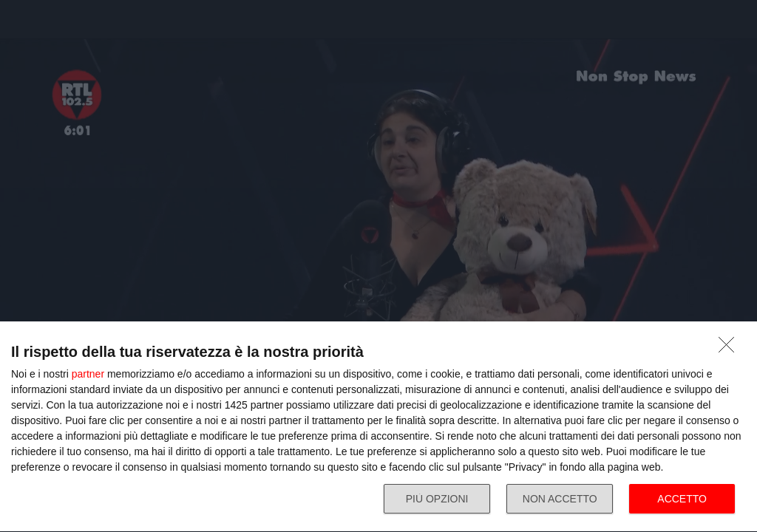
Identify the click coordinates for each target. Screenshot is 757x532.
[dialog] (378, 427)
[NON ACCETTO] (730, 349)
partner (88, 374)
